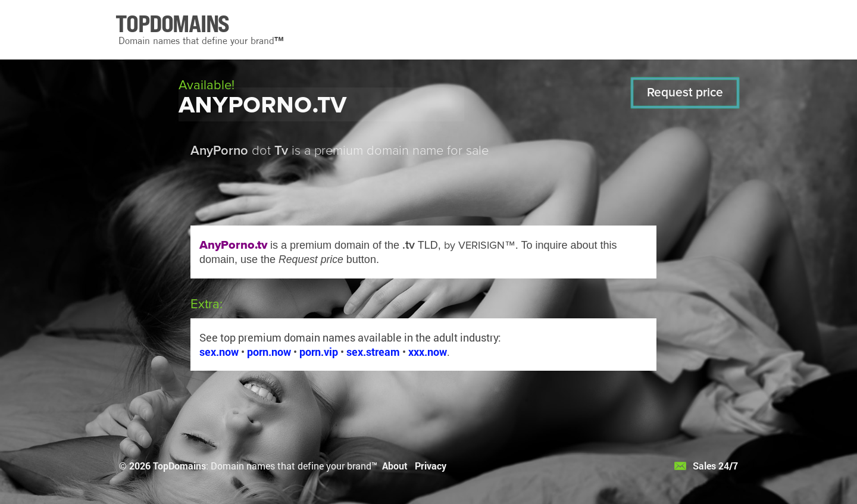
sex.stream (373, 352)
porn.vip (319, 352)
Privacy (431, 466)
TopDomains (179, 466)
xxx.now (428, 352)
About (395, 466)
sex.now (219, 352)
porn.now (269, 352)
